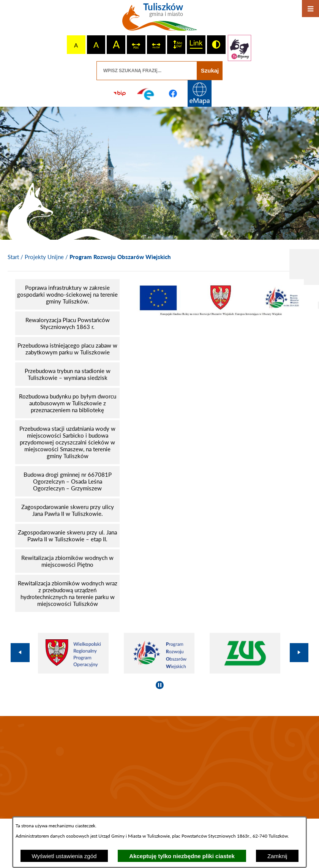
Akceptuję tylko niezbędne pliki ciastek (182, 856)
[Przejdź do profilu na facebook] (173, 93)
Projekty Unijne (44, 257)
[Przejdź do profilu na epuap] (146, 93)
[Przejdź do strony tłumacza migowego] (240, 48)
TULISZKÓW (159, 767)
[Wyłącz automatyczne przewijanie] (160, 685)
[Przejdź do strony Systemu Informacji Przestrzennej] (199, 93)
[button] (219, 314)
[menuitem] (67, 294)
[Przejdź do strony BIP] (120, 93)
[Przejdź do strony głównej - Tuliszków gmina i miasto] (160, 20)
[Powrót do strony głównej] (13, 257)
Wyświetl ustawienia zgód (64, 856)
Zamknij (277, 856)
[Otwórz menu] (310, 9)
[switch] (136, 45)
